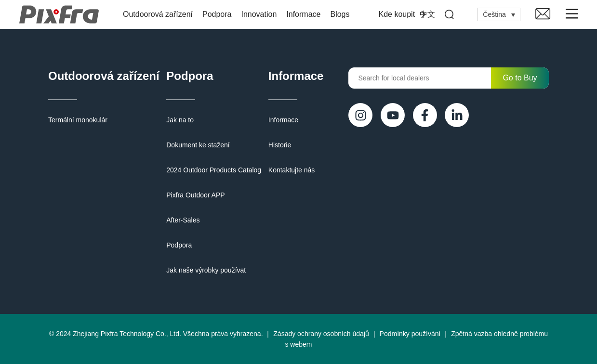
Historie (280, 145)
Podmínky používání (410, 334)
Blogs (340, 14)
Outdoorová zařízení (158, 14)
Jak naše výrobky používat (206, 270)
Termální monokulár (78, 120)
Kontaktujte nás (292, 170)
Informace (303, 14)
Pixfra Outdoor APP (195, 195)
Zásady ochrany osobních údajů (321, 334)
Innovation (259, 14)
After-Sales (183, 220)
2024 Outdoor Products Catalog (214, 170)
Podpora (217, 14)
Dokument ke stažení (198, 145)
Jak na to (180, 120)
